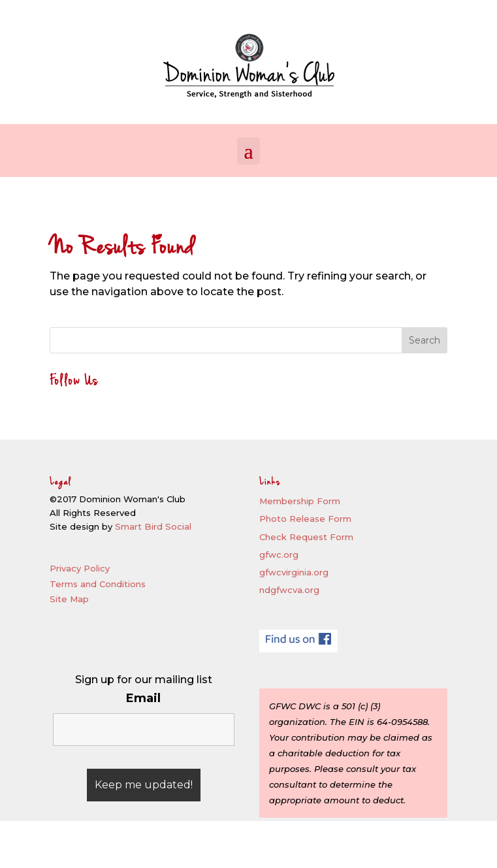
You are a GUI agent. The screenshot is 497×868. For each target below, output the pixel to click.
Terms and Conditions (98, 584)
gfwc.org (279, 555)
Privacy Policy (80, 568)
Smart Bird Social (153, 526)
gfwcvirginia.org (294, 572)
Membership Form (300, 501)
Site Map (69, 599)
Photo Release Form (305, 519)
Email (143, 698)
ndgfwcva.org (289, 590)
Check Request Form (306, 537)
